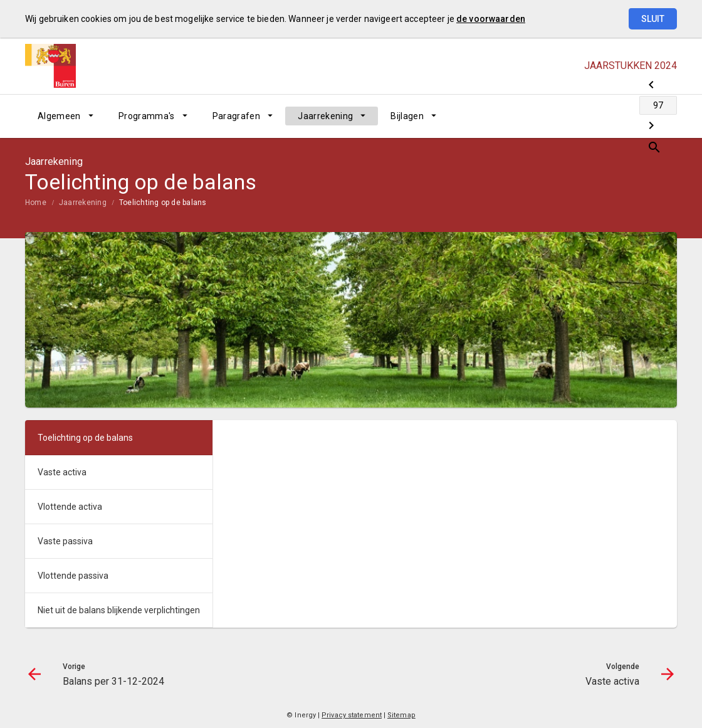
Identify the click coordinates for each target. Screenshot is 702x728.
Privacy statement (352, 715)
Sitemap (401, 715)
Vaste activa (62, 472)
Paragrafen (237, 116)
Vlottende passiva (73, 576)
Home (36, 203)
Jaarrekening (325, 116)
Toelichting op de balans (163, 203)
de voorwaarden (491, 19)
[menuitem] (65, 116)
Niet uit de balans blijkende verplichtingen (119, 610)
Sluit (653, 19)
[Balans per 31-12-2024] (569, 116)
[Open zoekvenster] (663, 116)
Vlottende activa (70, 507)
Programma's (147, 116)
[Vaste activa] (635, 116)
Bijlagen (407, 116)
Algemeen (59, 116)
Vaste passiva (65, 541)
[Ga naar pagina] (602, 116)
